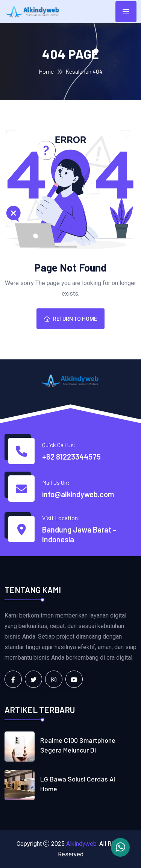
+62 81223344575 (71, 457)
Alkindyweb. (82, 844)
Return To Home (70, 319)
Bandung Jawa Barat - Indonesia (79, 534)
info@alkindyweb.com (78, 494)
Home (46, 71)
